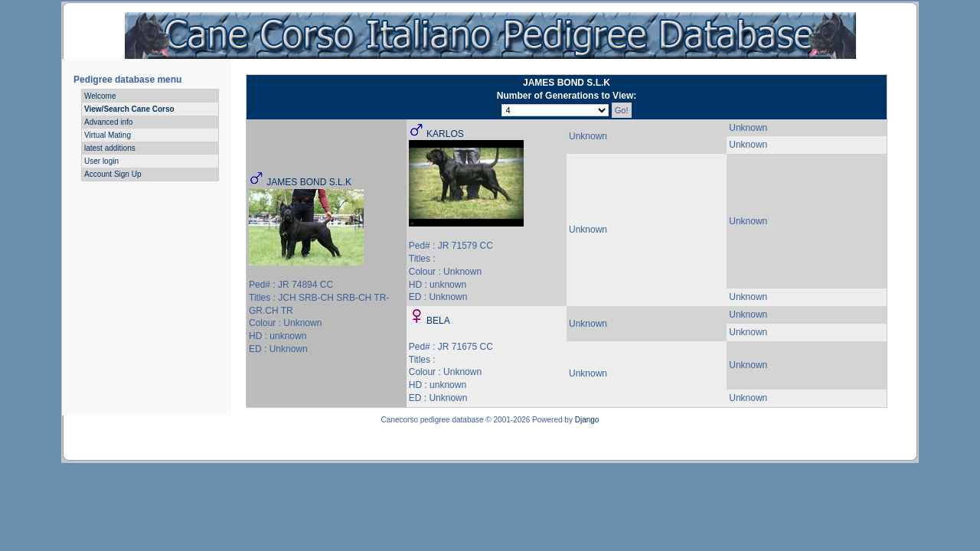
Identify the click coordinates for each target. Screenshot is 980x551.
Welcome (100, 96)
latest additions (110, 148)
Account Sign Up (113, 174)
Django (587, 420)
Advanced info (108, 122)
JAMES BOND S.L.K (309, 182)
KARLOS (445, 134)
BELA (438, 321)
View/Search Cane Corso (129, 109)
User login (101, 161)
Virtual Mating (108, 135)
